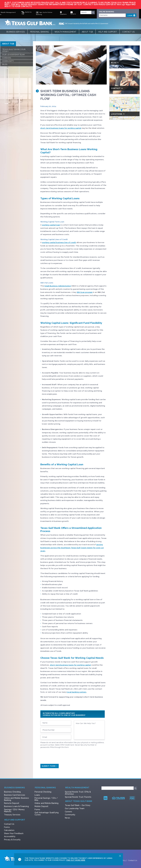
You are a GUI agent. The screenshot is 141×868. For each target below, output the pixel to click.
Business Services (16, 32)
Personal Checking (43, 792)
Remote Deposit (12, 803)
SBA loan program (85, 292)
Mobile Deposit (41, 806)
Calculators (9, 830)
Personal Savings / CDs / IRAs (46, 799)
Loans (37, 795)
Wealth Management (65, 32)
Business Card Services (15, 795)
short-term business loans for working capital (61, 128)
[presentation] (60, 756)
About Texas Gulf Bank (79, 801)
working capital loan (51, 225)
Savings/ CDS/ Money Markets (14, 811)
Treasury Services (12, 815)
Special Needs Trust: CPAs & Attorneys (78, 793)
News (67, 818)
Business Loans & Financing (16, 806)
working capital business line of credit (59, 242)
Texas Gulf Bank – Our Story (78, 805)
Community (8, 61)
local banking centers (77, 692)
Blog (5, 64)
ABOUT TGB (8, 44)
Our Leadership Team (14, 55)
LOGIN (131, 15)
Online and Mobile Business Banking (16, 799)
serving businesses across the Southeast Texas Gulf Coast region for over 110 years (72, 548)
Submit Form (50, 766)
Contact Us (128, 32)
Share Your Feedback (14, 833)
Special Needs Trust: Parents (78, 797)
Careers (7, 58)
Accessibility (10, 836)
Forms (37, 810)
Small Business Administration (58, 286)
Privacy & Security (12, 840)
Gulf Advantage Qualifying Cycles (47, 814)
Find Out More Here (76, 860)
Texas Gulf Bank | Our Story (14, 50)
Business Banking (15, 788)
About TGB (87, 32)
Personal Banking (40, 32)
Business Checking (12, 792)
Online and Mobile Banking (47, 803)
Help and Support (108, 32)
